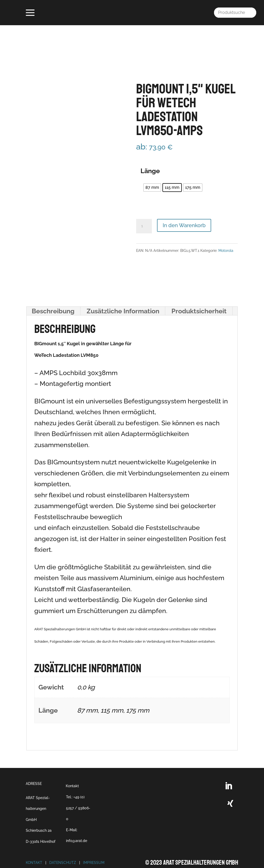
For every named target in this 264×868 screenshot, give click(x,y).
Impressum (94, 848)
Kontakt (72, 772)
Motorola (226, 236)
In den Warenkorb (184, 211)
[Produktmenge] (144, 212)
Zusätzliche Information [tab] (123, 297)
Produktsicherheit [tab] (199, 297)
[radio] (152, 173)
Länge (150, 156)
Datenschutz (63, 848)
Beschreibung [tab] (53, 297)
